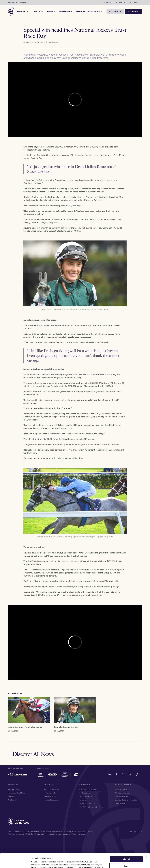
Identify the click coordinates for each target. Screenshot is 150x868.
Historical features (51, 793)
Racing (51, 11)
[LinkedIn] (110, 775)
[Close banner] (146, 844)
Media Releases (121, 789)
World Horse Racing (87, 796)
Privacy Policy (14, 789)
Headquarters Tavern (52, 789)
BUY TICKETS (134, 11)
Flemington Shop (50, 796)
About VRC (22, 11)
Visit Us (39, 11)
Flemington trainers (52, 800)
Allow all (126, 846)
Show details (36, 863)
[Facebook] (116, 775)
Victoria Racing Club (17, 2)
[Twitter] (123, 775)
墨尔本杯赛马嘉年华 (87, 803)
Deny (126, 853)
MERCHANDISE (115, 11)
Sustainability (85, 793)
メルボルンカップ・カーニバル (92, 807)
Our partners (120, 803)
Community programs (88, 789)
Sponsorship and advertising (126, 800)
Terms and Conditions (17, 793)
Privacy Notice (136, 831)
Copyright (12, 796)
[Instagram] (130, 775)
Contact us (12, 800)
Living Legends (85, 800)
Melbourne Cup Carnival (89, 11)
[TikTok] (137, 775)
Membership (66, 11)
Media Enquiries (121, 796)
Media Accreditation (123, 793)
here (102, 857)
